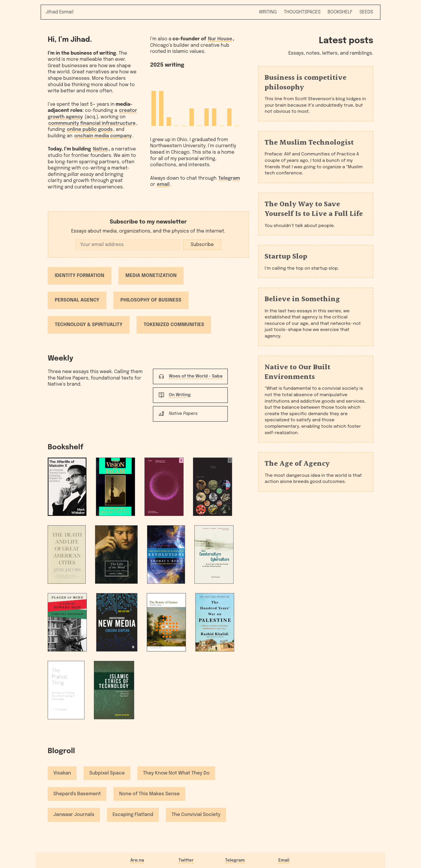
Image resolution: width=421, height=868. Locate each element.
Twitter (186, 860)
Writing (268, 12)
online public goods (90, 130)
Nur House (220, 39)
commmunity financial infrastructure (92, 123)
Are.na (137, 860)
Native (100, 149)
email (163, 184)
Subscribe (202, 245)
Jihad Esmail (59, 12)
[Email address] (128, 245)
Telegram (229, 178)
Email (284, 860)
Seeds (366, 12)
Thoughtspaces (302, 12)
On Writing (180, 395)
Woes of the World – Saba (195, 376)
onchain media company (103, 136)
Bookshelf (340, 12)
